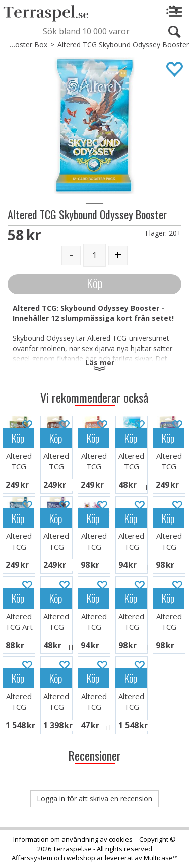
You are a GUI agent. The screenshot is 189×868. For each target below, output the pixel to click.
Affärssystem (32, 858)
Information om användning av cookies (73, 839)
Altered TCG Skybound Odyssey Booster (123, 45)
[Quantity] (94, 255)
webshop (81, 858)
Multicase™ (161, 858)
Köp (95, 283)
